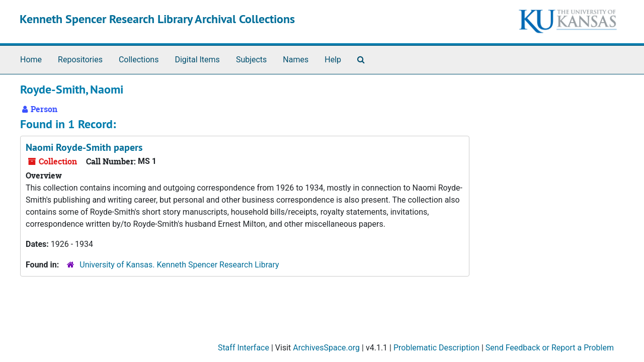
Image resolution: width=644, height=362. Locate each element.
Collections (139, 60)
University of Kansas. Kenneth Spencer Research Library (179, 265)
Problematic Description (436, 348)
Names (296, 60)
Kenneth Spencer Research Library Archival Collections (157, 19)
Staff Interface (244, 348)
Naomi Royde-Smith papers (84, 147)
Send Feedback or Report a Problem (550, 348)
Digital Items (197, 60)
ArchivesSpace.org (326, 348)
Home (31, 60)
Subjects (251, 60)
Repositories (80, 60)
